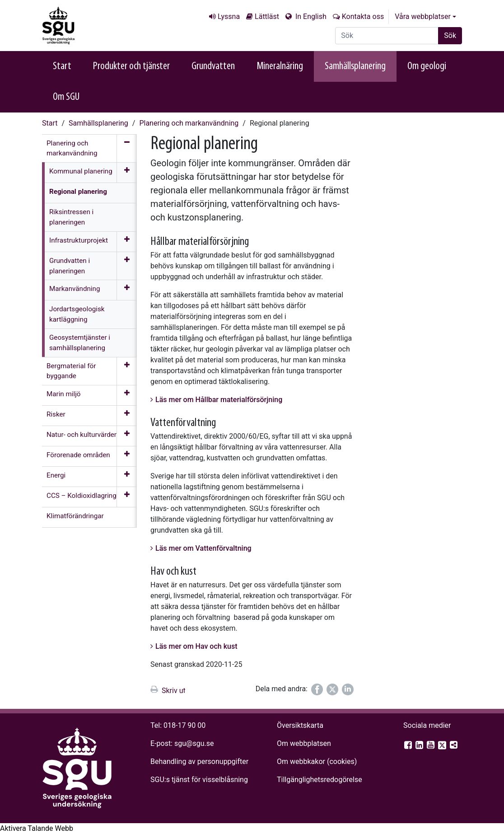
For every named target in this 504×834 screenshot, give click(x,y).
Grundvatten (213, 66)
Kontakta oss (363, 16)
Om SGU (66, 97)
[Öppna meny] (127, 173)
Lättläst (267, 16)
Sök (450, 35)
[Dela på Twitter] (332, 689)
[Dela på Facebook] (317, 689)
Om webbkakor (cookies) (317, 761)
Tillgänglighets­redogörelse (320, 780)
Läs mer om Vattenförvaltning (203, 548)
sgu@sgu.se (194, 743)
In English (310, 16)
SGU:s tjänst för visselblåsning (199, 780)
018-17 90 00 (184, 725)
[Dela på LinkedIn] (348, 689)
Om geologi (427, 66)
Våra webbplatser (423, 16)
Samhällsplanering (355, 66)
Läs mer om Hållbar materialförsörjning (219, 400)
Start (62, 66)
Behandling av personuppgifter (199, 761)
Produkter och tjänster (131, 66)
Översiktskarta (300, 725)
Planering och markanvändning (189, 123)
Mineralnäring (280, 66)
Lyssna (229, 16)
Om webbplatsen (304, 743)
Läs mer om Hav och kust (196, 646)
